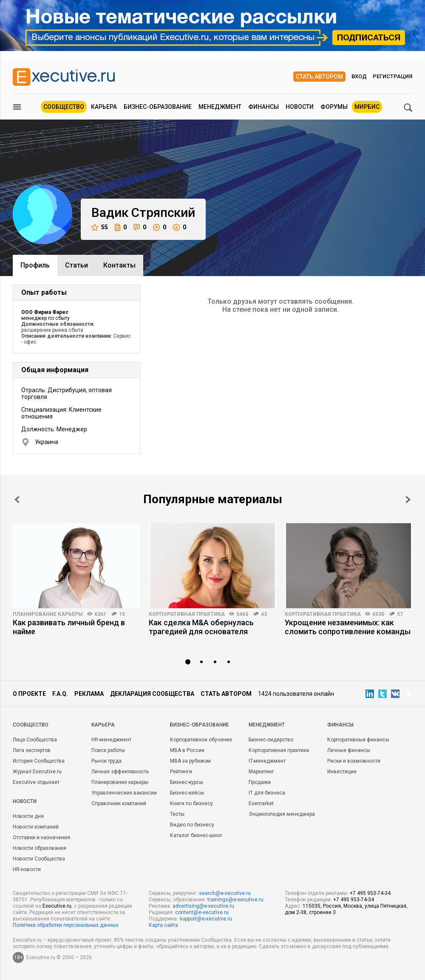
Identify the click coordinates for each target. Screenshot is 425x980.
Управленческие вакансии (124, 793)
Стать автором (319, 77)
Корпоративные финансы (358, 740)
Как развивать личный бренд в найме (69, 627)
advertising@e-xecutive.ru (203, 906)
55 (100, 227)
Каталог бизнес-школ (196, 835)
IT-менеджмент (267, 761)
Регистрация (392, 76)
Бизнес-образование (158, 107)
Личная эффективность (120, 772)
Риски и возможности (354, 761)
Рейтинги (181, 772)
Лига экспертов (32, 750)
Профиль (35, 265)
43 (264, 614)
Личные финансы (349, 750)
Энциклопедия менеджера (282, 814)
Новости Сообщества (39, 859)
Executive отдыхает (36, 782)
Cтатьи (76, 265)
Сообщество (64, 107)
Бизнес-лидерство (271, 740)
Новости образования (40, 848)
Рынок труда (106, 761)
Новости (300, 107)
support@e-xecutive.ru (206, 919)
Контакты (119, 265)
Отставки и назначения (41, 838)
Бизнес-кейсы (187, 793)
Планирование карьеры (48, 614)
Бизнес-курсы (187, 782)
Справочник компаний (119, 803)
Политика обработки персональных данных (66, 925)
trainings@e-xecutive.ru (235, 900)
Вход (359, 76)
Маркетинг (261, 772)
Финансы (263, 107)
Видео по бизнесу (192, 825)
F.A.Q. (60, 694)
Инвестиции (342, 772)
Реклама (89, 694)
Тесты (177, 814)
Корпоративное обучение (201, 740)
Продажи (260, 782)
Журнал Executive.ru (37, 772)
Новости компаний (36, 827)
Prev (17, 500)
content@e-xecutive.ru (202, 912)
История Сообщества (39, 761)
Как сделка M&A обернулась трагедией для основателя (201, 627)
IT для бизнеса (267, 793)
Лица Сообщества (35, 740)
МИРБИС (367, 107)
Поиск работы (108, 750)
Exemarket (261, 803)
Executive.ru (57, 906)
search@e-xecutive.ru (225, 893)
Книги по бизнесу (191, 803)
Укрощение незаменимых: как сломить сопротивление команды (348, 627)
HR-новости (27, 869)
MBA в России (187, 750)
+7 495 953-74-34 (370, 893)
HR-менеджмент (111, 740)
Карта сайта (163, 925)
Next (408, 500)
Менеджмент (220, 107)
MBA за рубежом (190, 761)
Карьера (104, 107)
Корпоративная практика (187, 614)
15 (122, 614)
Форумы (334, 107)
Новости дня (28, 816)
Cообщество (31, 725)
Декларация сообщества (152, 694)
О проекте (29, 694)
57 (400, 614)
